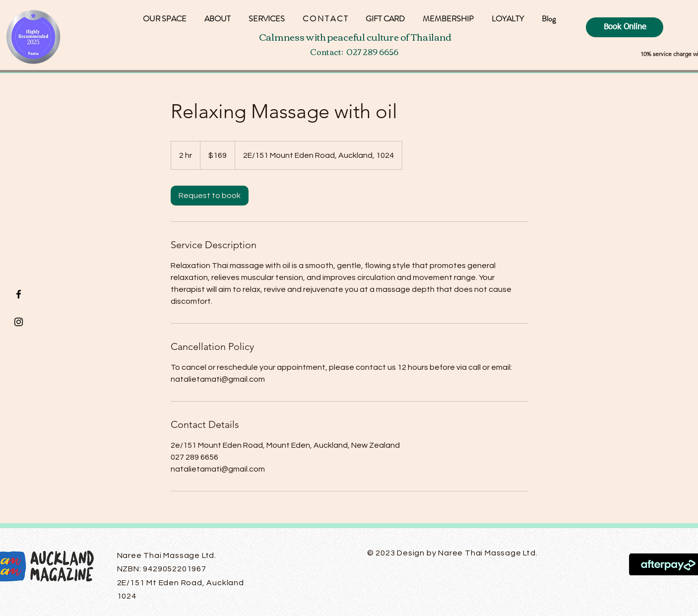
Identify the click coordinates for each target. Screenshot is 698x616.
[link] (210, 196)
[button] (508, 14)
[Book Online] (625, 27)
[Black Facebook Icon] (19, 294)
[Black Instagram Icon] (19, 322)
